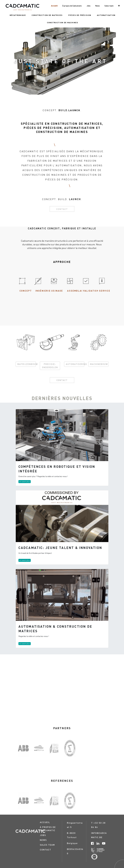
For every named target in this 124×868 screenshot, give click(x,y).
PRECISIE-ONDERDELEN (50, 366)
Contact (62, 209)
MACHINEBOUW (99, 364)
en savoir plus (25, 482)
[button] (119, 6)
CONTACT (62, 380)
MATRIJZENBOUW (27, 364)
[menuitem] (18, 15)
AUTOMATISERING (75, 364)
